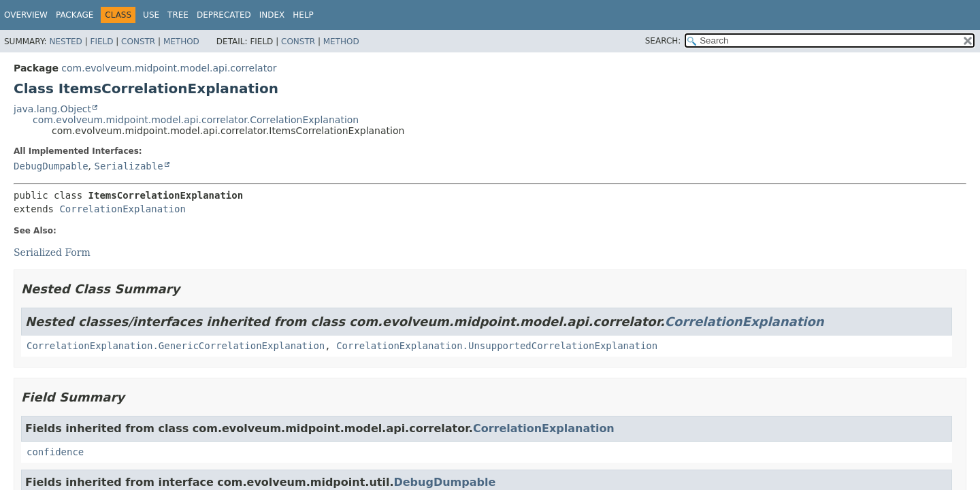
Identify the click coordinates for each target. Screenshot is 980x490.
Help (303, 15)
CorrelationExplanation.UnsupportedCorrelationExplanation (497, 346)
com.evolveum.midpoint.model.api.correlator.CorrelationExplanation (196, 120)
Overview (26, 15)
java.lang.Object (52, 109)
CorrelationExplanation (122, 209)
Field (101, 42)
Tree (178, 15)
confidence (55, 452)
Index (272, 15)
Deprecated (224, 15)
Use (151, 15)
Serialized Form (52, 252)
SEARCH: (663, 41)
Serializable (128, 166)
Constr (138, 42)
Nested (65, 42)
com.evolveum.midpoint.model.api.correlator (169, 68)
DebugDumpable (51, 166)
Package (75, 15)
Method (181, 42)
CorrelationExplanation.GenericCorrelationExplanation (176, 346)
